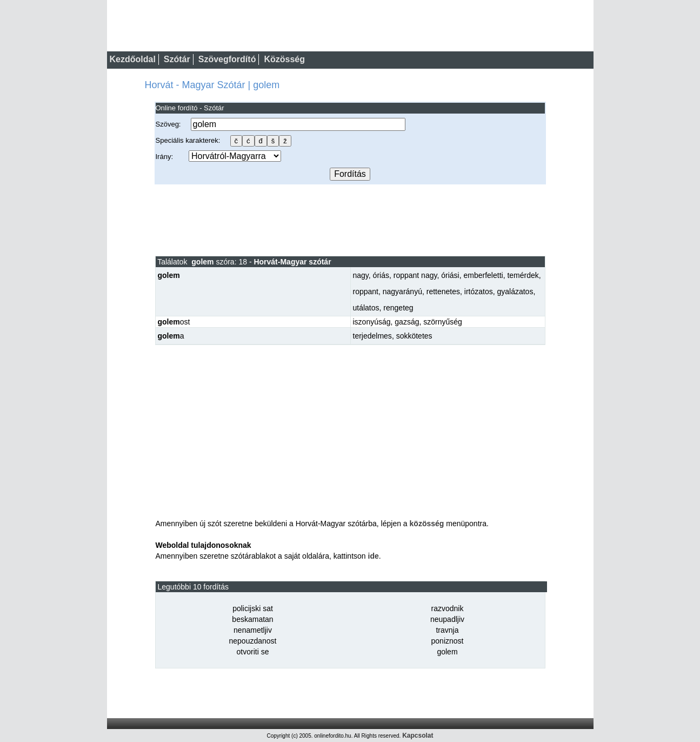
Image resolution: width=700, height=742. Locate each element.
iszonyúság (372, 322)
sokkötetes (414, 336)
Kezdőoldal (133, 59)
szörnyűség (443, 322)
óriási (450, 275)
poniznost (448, 641)
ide (374, 556)
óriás (381, 275)
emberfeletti (483, 275)
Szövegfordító (227, 59)
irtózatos (479, 291)
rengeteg (398, 308)
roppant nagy (415, 275)
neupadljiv (447, 619)
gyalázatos (515, 291)
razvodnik (448, 608)
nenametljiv (253, 630)
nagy (361, 275)
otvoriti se (253, 652)
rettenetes (443, 291)
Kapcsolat (418, 736)
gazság (407, 322)
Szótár (177, 59)
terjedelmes (372, 336)
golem (447, 652)
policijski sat (253, 608)
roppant (366, 291)
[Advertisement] (350, 220)
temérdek (523, 275)
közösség (427, 524)
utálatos (366, 308)
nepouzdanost (253, 641)
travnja (447, 630)
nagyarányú (402, 291)
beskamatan (252, 619)
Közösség (284, 59)
